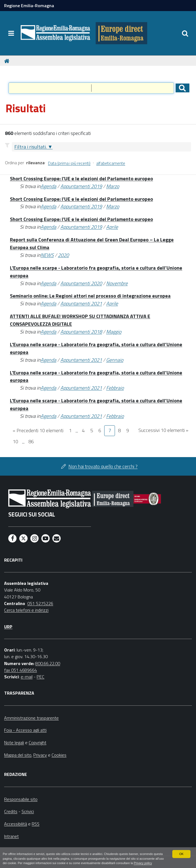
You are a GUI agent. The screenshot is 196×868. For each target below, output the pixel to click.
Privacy (40, 755)
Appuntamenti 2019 (81, 186)
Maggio (114, 332)
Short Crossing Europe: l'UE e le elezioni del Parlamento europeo (81, 178)
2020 (63, 255)
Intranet (11, 836)
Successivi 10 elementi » (163, 430)
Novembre (117, 283)
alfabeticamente (111, 163)
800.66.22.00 (48, 663)
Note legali (14, 742)
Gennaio (115, 360)
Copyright (37, 742)
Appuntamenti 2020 (81, 283)
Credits (11, 811)
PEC (41, 677)
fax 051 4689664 (21, 670)
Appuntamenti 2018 (81, 332)
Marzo (113, 186)
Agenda (48, 186)
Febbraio (115, 388)
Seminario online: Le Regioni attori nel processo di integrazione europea (90, 296)
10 (15, 441)
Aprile (112, 227)
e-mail (27, 677)
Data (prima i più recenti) (69, 163)
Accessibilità (16, 824)
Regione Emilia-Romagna (29, 6)
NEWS (47, 255)
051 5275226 (40, 603)
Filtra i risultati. (30, 147)
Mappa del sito (18, 755)
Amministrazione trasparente (31, 718)
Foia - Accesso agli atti (25, 730)
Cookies (59, 755)
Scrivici (28, 811)
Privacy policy (143, 863)
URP (8, 627)
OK (181, 854)
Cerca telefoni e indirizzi (26, 610)
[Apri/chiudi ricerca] (185, 33)
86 (31, 441)
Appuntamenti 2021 (81, 303)
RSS (36, 824)
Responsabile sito (21, 799)
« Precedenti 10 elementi (38, 430)
